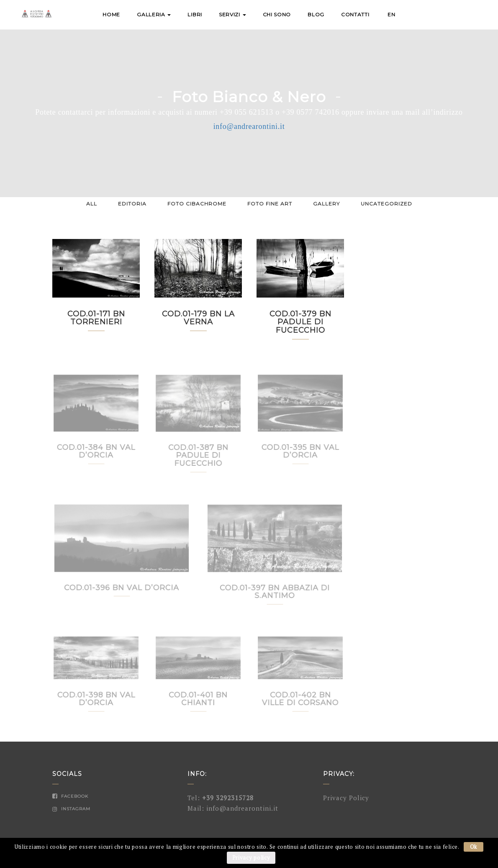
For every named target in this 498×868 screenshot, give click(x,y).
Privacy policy (251, 858)
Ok (474, 847)
